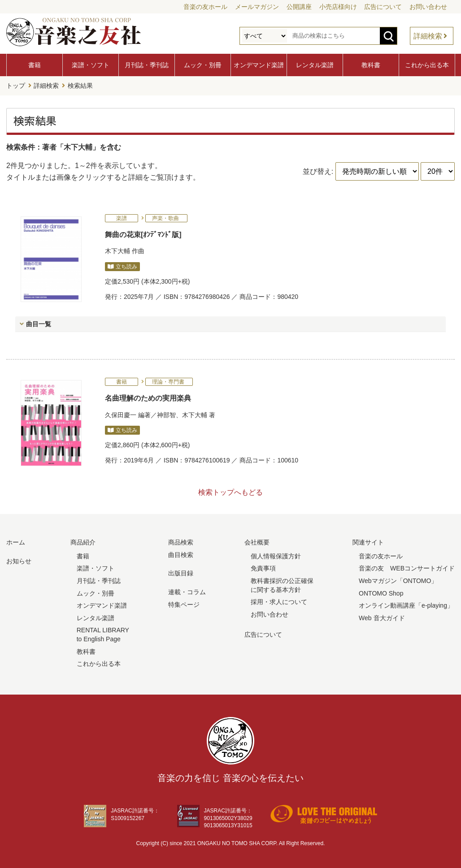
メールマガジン (257, 7)
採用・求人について (279, 601)
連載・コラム (187, 592)
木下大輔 (117, 250)
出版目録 (181, 573)
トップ (16, 86)
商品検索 (181, 542)
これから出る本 (427, 65)
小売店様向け (338, 7)
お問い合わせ (428, 7)
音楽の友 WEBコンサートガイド (407, 568)
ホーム (16, 542)
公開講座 (299, 7)
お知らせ (19, 561)
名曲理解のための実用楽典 (148, 398)
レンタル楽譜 (315, 65)
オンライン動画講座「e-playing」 (406, 605)
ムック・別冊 (203, 65)
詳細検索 (428, 36)
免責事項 (263, 568)
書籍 (35, 65)
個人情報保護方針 (276, 556)
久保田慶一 (121, 415)
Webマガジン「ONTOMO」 (398, 580)
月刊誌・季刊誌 (147, 65)
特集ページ (184, 604)
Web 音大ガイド (382, 618)
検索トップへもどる (230, 492)
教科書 (371, 65)
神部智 (166, 415)
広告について (383, 7)
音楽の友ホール (205, 7)
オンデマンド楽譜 (259, 65)
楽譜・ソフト (91, 65)
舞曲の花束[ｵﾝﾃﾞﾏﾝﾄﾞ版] (143, 234)
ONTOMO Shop (381, 593)
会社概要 (257, 542)
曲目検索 (181, 554)
